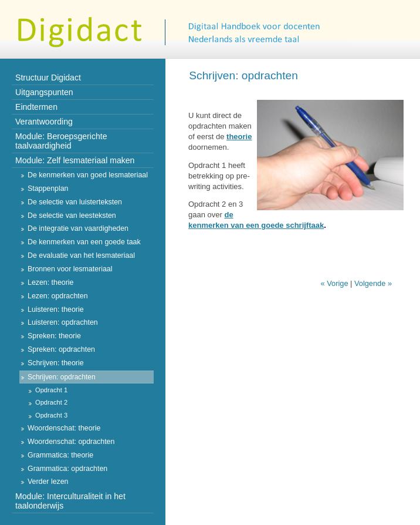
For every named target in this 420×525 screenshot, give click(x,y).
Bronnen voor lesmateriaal (70, 269)
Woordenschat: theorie (64, 428)
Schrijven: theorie (56, 363)
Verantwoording (44, 122)
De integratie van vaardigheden (78, 228)
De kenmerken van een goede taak (84, 242)
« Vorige (335, 283)
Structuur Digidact (48, 78)
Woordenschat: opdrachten (71, 442)
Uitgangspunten (44, 92)
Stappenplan (48, 189)
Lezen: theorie (50, 282)
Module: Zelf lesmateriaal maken (75, 160)
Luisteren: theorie (56, 309)
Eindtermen (36, 107)
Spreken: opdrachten (61, 349)
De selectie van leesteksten (72, 216)
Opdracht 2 (51, 402)
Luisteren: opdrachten (63, 322)
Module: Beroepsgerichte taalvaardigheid (61, 141)
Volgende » (373, 283)
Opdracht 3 (51, 415)
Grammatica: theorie (60, 455)
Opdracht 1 (51, 390)
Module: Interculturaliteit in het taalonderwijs (70, 501)
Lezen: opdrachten (58, 296)
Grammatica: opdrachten (67, 469)
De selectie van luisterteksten (75, 202)
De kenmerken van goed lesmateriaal (88, 175)
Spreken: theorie (54, 336)
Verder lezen (48, 482)
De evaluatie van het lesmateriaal (81, 255)
